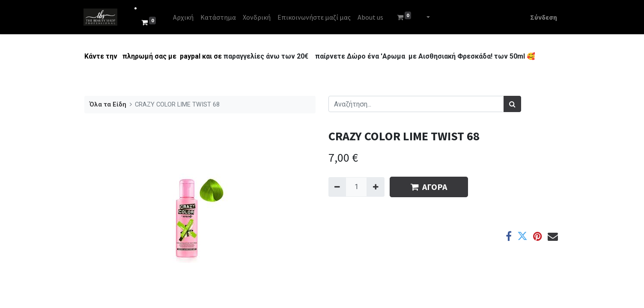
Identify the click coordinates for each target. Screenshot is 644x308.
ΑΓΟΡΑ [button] (429, 187)
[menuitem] (184, 17)
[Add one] (375, 187)
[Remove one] (337, 187)
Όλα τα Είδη (108, 105)
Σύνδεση (543, 17)
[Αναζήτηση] (512, 104)
